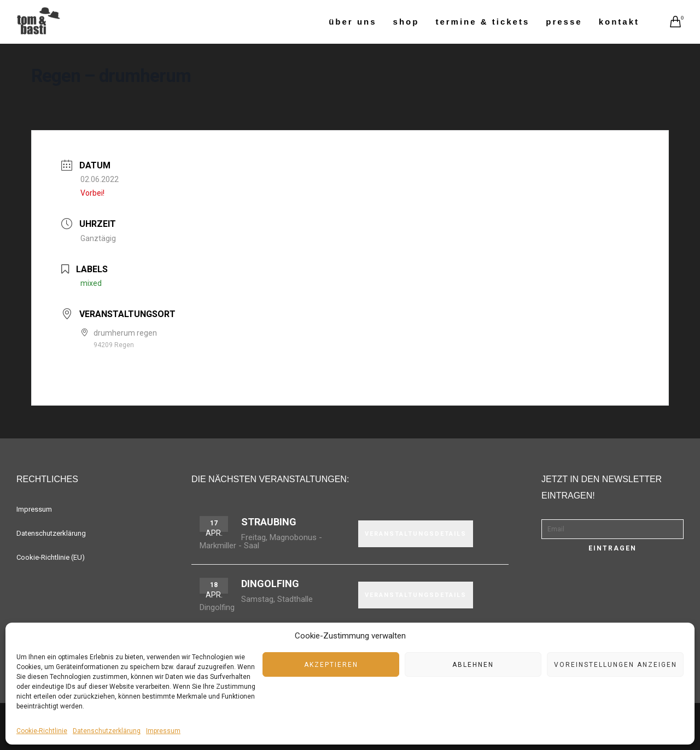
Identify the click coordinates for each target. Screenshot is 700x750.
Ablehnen (473, 665)
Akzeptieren (331, 665)
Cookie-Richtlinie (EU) (51, 557)
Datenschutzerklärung (107, 731)
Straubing (269, 522)
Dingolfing (270, 584)
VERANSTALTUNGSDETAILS (416, 534)
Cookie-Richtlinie (42, 731)
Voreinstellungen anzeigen (616, 665)
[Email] (612, 529)
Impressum (163, 731)
